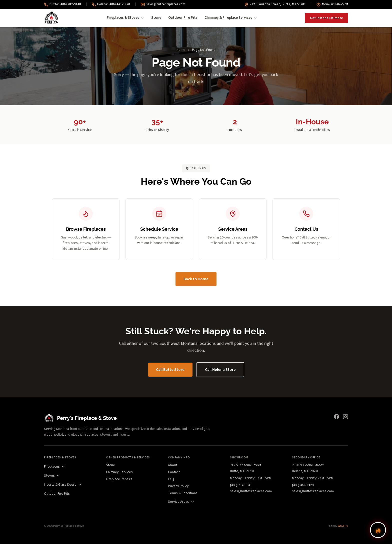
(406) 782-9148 (241, 485)
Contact (174, 472)
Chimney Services (119, 472)
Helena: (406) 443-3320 (111, 4)
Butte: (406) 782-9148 (62, 4)
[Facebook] (336, 417)
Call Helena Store (220, 370)
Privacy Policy (178, 486)
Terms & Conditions (183, 493)
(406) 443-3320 (303, 485)
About (172, 465)
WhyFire (343, 526)
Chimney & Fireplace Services (231, 18)
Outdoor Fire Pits (183, 18)
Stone (156, 18)
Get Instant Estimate (326, 18)
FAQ (171, 479)
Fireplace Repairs (119, 479)
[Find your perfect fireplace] (378, 530)
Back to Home (196, 279)
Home (181, 50)
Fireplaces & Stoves (125, 18)
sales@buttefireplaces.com (163, 4)
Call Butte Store (170, 370)
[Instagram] (345, 417)
